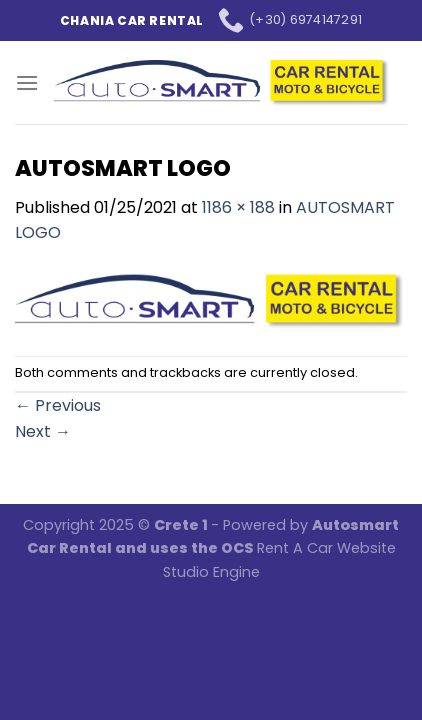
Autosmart (355, 525)
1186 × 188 (238, 207)
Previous (58, 405)
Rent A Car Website (326, 548)
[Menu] (27, 82)
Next (43, 431)
